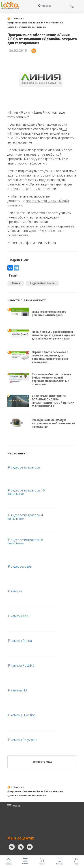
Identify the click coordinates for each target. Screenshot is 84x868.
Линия (16, 283)
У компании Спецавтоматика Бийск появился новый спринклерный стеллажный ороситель (51, 379)
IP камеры (15, 591)
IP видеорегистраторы (24, 467)
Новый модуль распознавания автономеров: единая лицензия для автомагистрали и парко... (53, 335)
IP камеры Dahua (20, 641)
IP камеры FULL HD (21, 666)
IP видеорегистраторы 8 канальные (25, 542)
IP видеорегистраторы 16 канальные (26, 492)
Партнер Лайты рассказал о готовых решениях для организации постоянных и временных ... (50, 357)
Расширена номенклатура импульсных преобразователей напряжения (53, 424)
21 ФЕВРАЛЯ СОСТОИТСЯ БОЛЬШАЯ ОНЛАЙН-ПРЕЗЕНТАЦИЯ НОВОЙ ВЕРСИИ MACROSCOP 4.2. (53, 401)
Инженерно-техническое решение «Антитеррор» (49, 314)
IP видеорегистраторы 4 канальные (25, 517)
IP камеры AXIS (18, 616)
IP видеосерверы (20, 567)
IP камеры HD (17, 690)
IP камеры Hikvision (22, 715)
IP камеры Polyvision (22, 740)
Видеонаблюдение (42, 283)
